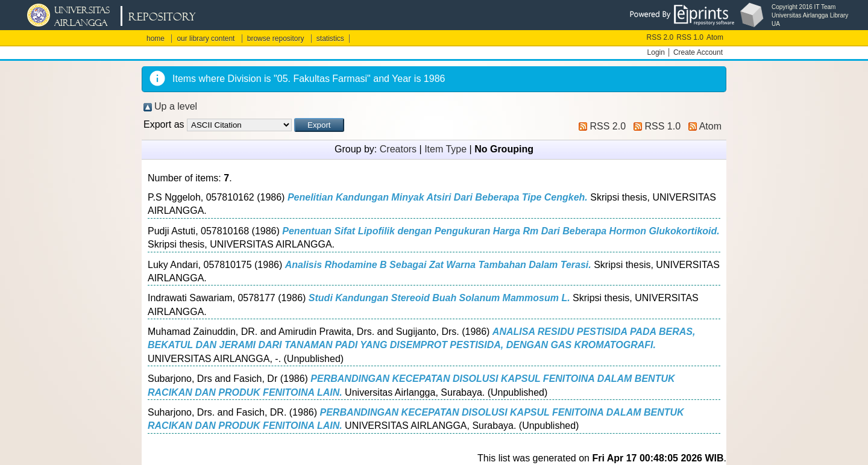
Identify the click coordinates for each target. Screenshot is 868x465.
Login (656, 52)
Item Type (445, 149)
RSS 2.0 (660, 37)
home (156, 39)
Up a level (176, 106)
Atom (715, 37)
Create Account (698, 52)
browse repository (276, 39)
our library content (206, 39)
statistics (330, 39)
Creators (398, 149)
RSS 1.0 (690, 37)
